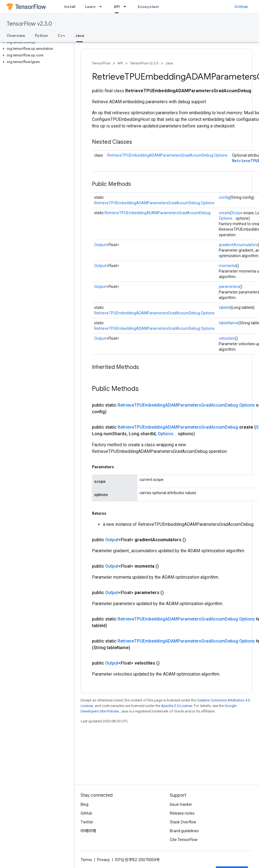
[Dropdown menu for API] (126, 7)
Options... (227, 218)
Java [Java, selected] (80, 36)
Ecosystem (148, 7)
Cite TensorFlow (184, 840)
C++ (62, 36)
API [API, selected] (117, 7)
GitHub (241, 7)
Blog (84, 804)
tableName (228, 323)
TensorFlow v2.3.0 (29, 24)
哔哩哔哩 (88, 831)
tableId (225, 308)
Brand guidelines (184, 831)
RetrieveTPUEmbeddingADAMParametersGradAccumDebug (158, 213)
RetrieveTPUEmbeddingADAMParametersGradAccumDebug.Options (167, 155)
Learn (90, 7)
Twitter (87, 822)
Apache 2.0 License (177, 706)
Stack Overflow (183, 822)
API (120, 63)
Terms (86, 860)
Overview (16, 36)
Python (41, 36)
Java (169, 63)
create (224, 213)
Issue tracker (181, 804)
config (224, 197)
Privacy (103, 860)
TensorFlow (101, 63)
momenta (227, 266)
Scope (237, 213)
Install (70, 7)
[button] (36, 42)
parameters (229, 287)
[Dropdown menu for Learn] (102, 7)
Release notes (182, 813)
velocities (227, 338)
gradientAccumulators (238, 245)
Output (100, 245)
